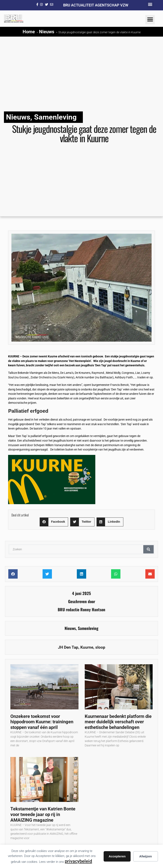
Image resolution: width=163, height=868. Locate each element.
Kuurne (87, 647)
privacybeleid (78, 861)
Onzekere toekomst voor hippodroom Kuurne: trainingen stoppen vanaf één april (42, 722)
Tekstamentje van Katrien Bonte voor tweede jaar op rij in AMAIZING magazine (43, 814)
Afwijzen (146, 856)
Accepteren (117, 856)
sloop (100, 647)
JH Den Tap (68, 647)
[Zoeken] (148, 549)
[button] (150, 4)
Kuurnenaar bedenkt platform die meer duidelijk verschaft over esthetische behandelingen (118, 722)
